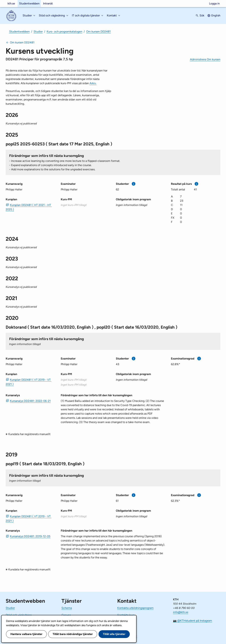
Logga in (214, 3)
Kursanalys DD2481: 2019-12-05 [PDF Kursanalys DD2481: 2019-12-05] (30, 536)
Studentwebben (29, 3)
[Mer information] (134, 184)
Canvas (66, 615)
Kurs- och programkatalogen (64, 32)
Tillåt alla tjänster (114, 634)
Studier (38, 32)
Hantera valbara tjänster (26, 634)
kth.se (11, 3)
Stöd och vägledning (19, 615)
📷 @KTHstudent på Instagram (193, 621)
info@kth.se (181, 612)
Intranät (48, 3)
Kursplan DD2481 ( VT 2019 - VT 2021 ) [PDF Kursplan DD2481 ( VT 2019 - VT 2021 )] (29, 382)
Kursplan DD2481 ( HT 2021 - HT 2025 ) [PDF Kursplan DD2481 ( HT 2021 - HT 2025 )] (29, 207)
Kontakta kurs (126, 615)
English (216, 15)
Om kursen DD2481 (98, 32)
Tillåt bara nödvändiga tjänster (73, 634)
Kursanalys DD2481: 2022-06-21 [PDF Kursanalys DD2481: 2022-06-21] (30, 401)
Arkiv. (93, 83)
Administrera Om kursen (205, 59)
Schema (67, 608)
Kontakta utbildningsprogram (135, 608)
